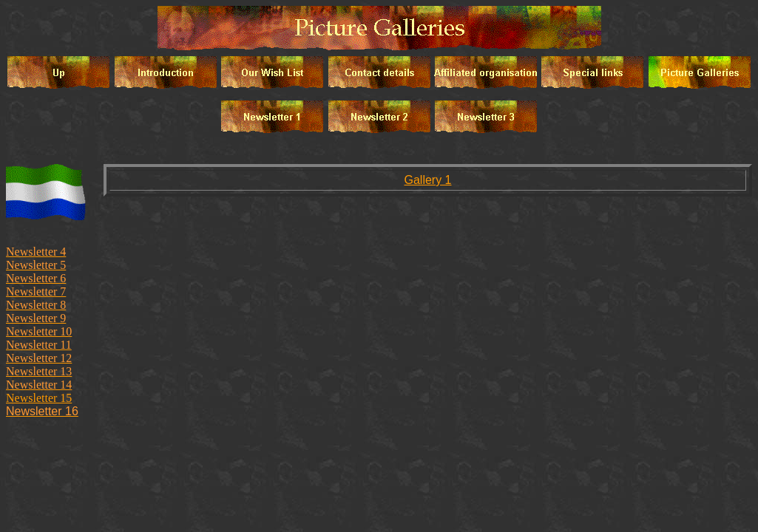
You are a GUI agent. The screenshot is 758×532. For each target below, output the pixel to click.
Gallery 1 (427, 180)
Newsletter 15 (39, 398)
